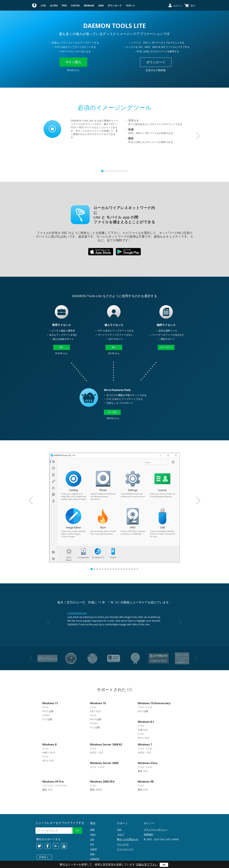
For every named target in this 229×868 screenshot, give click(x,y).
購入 (62, 347)
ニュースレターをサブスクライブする (60, 823)
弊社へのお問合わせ (128, 839)
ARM (101, 6)
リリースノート (125, 849)
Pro (64, 6)
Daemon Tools (34, 6)
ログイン (178, 6)
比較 (92, 829)
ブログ (121, 834)
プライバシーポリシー (156, 829)
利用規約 (148, 834)
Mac (92, 854)
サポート (130, 6)
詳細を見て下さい (147, 864)
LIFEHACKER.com (77, 613)
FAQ (119, 829)
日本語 (42, 857)
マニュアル (123, 844)
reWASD (89, 6)
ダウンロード (115, 6)
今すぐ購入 (73, 62)
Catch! (75, 6)
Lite (43, 6)
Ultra (54, 6)
